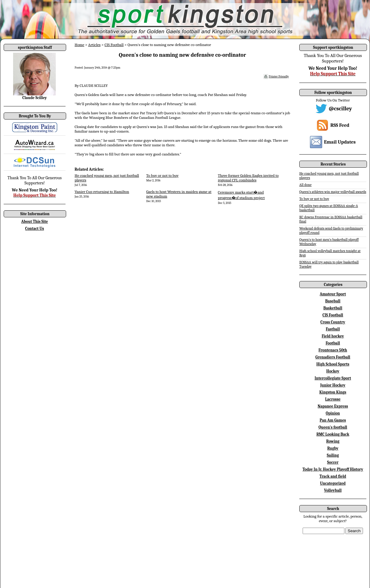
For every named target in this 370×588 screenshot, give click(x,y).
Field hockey (333, 336)
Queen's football (333, 427)
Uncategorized (333, 483)
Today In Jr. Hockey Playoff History (333, 469)
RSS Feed (340, 125)
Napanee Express (333, 406)
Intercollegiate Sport (333, 378)
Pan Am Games (333, 420)
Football (333, 343)
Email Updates (340, 142)
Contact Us (35, 228)
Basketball (333, 308)
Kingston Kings (333, 392)
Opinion (333, 413)
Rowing (333, 441)
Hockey (333, 371)
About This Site (35, 221)
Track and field (333, 476)
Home (80, 45)
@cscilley (340, 109)
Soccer (333, 462)
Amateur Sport (333, 294)
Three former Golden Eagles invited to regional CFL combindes (248, 178)
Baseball (333, 301)
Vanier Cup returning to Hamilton (102, 192)
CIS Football (114, 45)
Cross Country (333, 322)
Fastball (333, 329)
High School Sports (333, 364)
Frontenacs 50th (333, 350)
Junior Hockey (333, 385)
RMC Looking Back (333, 434)
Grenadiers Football (333, 357)
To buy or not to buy (162, 175)
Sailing (333, 455)
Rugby (333, 448)
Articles (94, 45)
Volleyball (333, 490)
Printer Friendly (279, 77)
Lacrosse (333, 399)
